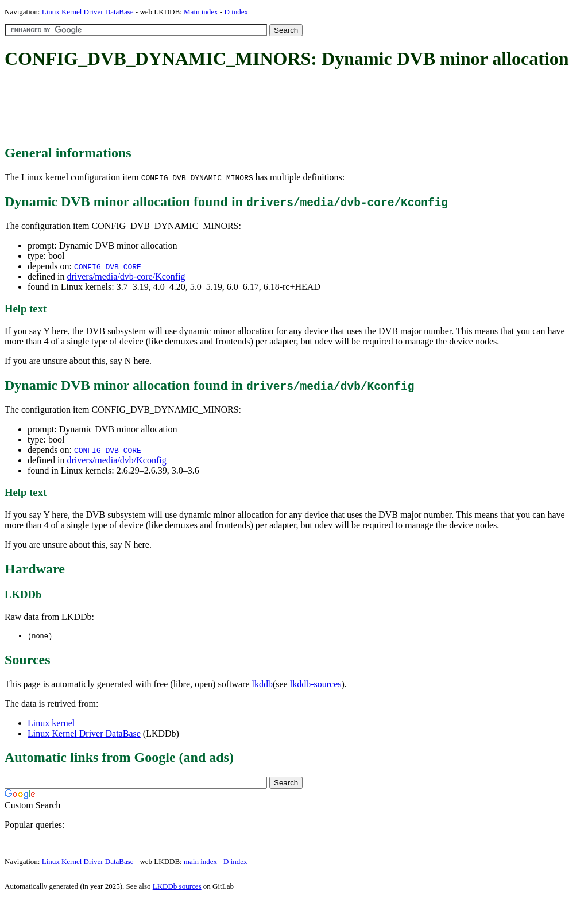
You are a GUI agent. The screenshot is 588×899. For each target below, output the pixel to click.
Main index (201, 12)
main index (200, 862)
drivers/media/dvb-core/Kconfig (126, 276)
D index (236, 12)
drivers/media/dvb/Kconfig (116, 460)
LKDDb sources (177, 887)
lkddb (262, 685)
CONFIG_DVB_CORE (108, 266)
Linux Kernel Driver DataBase (88, 12)
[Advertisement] (214, 108)
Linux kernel (51, 724)
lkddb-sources (316, 685)
